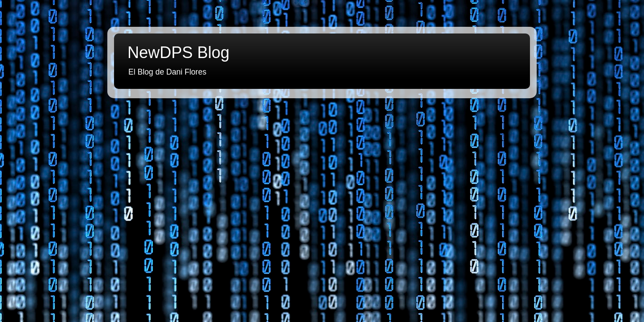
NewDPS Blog (178, 52)
